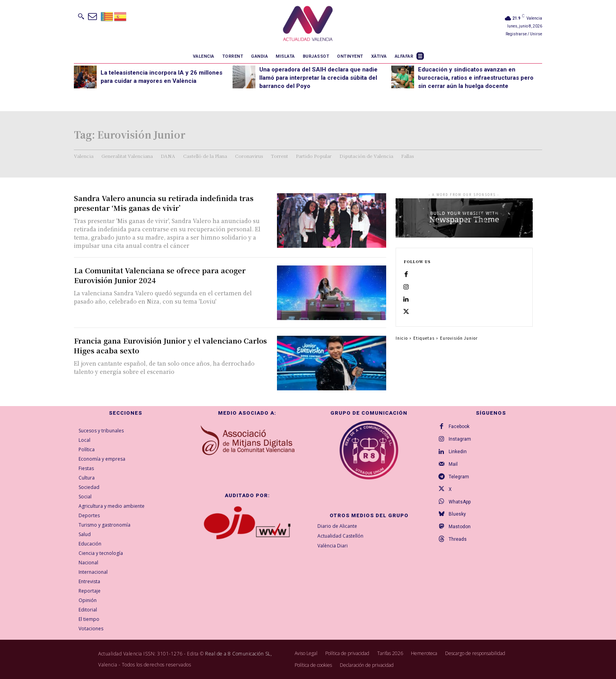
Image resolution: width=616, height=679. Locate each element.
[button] (81, 16)
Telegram (459, 477)
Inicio (402, 338)
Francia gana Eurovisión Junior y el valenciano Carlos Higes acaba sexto (170, 345)
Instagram (460, 439)
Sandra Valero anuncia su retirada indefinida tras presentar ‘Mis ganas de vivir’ (164, 203)
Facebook (459, 426)
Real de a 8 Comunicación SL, (238, 654)
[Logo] (308, 25)
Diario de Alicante (337, 526)
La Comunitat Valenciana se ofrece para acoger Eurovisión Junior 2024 (160, 275)
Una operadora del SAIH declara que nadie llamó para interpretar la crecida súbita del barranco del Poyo (318, 78)
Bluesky (457, 514)
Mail (453, 464)
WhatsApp (460, 502)
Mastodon (460, 527)
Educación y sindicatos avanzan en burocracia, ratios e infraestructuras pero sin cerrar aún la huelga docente (476, 78)
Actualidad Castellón (340, 536)
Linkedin (458, 452)
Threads (458, 540)
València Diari (333, 546)
